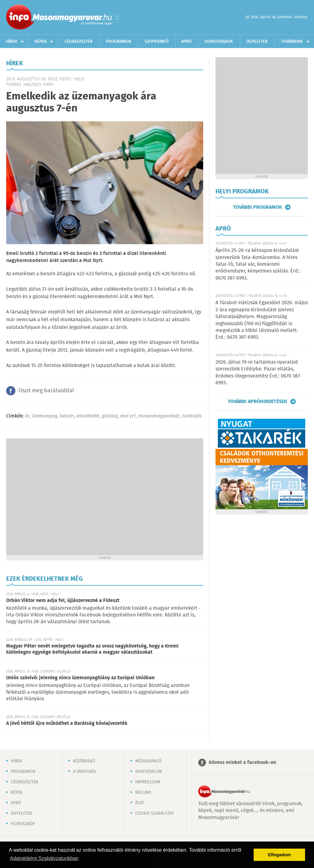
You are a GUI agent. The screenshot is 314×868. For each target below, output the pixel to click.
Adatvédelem (149, 772)
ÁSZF (140, 803)
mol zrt (128, 416)
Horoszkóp (23, 824)
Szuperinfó (157, 42)
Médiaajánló (148, 761)
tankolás (192, 416)
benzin (67, 416)
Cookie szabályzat (155, 813)
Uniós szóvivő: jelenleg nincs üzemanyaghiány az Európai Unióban (80, 678)
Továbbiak (292, 42)
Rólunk (143, 793)
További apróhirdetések (258, 402)
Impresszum (148, 782)
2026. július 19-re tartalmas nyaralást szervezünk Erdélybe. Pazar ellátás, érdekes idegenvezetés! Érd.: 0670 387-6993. (259, 373)
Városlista (117, 18)
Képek (41, 42)
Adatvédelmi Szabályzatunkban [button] (44, 858)
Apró (186, 42)
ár (27, 416)
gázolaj (110, 416)
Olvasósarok (219, 42)
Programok (119, 42)
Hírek (12, 42)
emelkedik (88, 416)
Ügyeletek (257, 42)
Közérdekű (84, 761)
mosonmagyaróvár (159, 416)
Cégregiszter (79, 42)
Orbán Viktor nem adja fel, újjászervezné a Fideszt (63, 601)
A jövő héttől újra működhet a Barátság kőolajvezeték (67, 723)
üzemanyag (45, 416)
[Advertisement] (58, 496)
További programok (258, 207)
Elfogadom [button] (280, 855)
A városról (85, 772)
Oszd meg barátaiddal (46, 391)
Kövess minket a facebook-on (242, 763)
